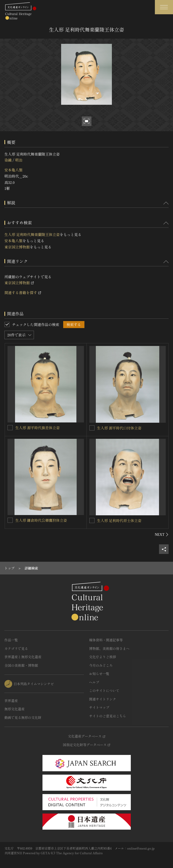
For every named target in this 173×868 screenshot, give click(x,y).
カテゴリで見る (16, 648)
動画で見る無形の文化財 (23, 717)
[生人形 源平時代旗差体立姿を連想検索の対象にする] (10, 428)
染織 (8, 160)
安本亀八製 (13, 170)
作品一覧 (11, 640)
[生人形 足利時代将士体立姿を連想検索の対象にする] (92, 520)
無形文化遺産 (15, 709)
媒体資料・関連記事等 (106, 640)
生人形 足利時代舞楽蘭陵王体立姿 (32, 234)
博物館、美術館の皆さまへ (109, 648)
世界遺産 (11, 701)
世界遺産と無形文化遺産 (23, 657)
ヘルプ (94, 682)
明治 (19, 160)
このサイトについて (104, 690)
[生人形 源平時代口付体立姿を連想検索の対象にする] (92, 428)
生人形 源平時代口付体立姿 (119, 428)
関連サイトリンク (103, 699)
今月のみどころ (101, 665)
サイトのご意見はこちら (108, 716)
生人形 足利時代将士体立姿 (119, 520)
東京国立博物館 (17, 247)
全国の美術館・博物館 (21, 665)
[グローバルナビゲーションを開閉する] (164, 7)
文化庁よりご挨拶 (103, 657)
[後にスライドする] (162, 534)
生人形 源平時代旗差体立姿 (38, 428)
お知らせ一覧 (99, 674)
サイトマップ (99, 707)
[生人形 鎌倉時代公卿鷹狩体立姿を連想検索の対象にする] (10, 520)
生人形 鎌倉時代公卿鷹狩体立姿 (41, 520)
